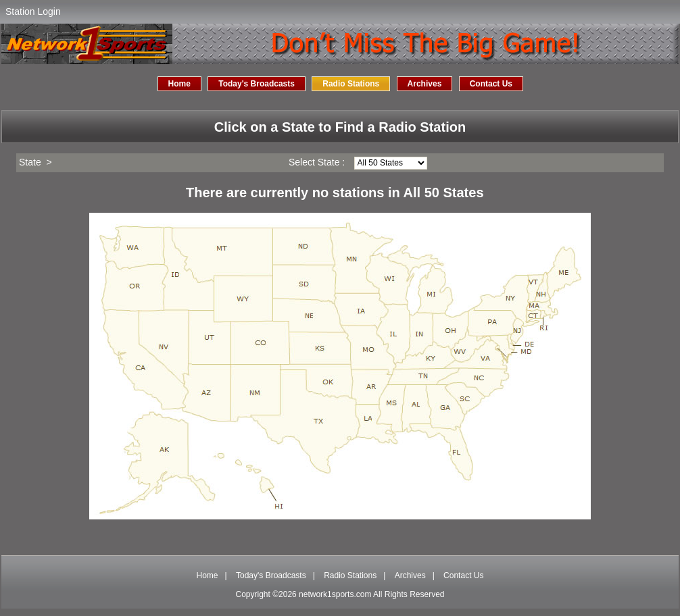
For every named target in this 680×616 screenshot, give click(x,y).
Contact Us (491, 84)
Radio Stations (351, 84)
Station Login (33, 11)
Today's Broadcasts (257, 84)
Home (179, 84)
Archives (425, 84)
